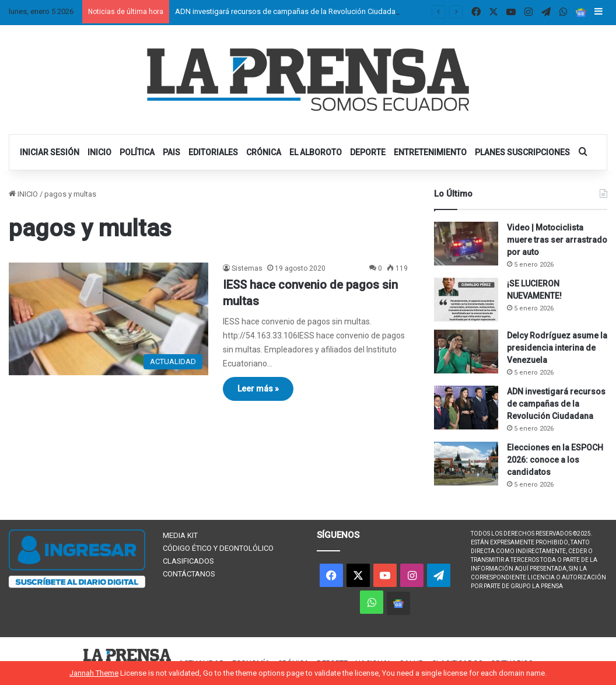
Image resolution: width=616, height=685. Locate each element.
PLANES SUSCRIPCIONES (522, 152)
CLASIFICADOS (188, 561)
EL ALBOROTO (316, 152)
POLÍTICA (137, 152)
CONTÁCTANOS (189, 574)
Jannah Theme (94, 673)
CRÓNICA (264, 152)
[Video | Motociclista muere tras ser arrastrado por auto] (466, 244)
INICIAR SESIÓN (50, 152)
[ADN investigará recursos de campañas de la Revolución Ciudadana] (466, 408)
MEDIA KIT (180, 535)
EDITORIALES (213, 152)
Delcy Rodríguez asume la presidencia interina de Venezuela (557, 348)
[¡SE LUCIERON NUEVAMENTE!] (466, 300)
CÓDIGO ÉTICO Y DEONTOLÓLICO (218, 548)
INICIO (99, 152)
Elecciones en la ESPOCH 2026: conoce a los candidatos (555, 460)
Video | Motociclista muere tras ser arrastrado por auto (557, 240)
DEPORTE (368, 152)
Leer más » (258, 389)
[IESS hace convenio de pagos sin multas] (108, 319)
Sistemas (247, 268)
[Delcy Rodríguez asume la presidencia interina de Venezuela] (466, 352)
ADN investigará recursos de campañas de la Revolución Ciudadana (289, 11)
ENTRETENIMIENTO (430, 152)
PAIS (171, 152)
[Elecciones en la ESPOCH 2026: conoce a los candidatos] (466, 464)
